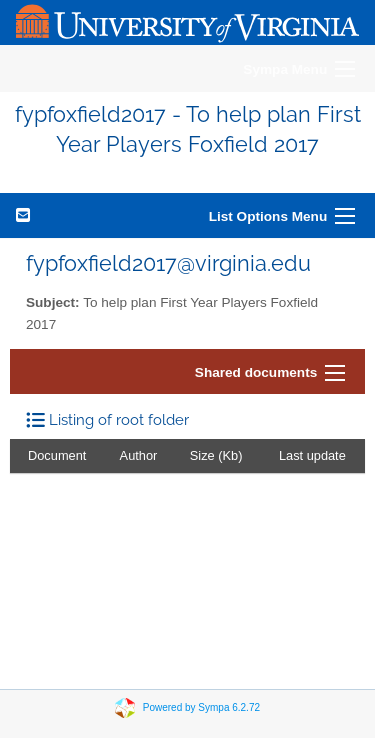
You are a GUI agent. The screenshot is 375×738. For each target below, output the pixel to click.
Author (139, 455)
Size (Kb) (216, 455)
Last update (312, 455)
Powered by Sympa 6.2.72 (201, 706)
